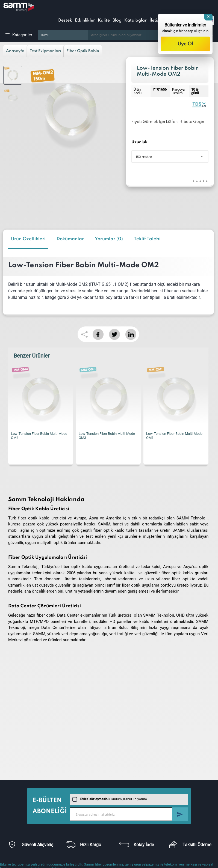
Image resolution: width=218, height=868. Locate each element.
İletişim (157, 20)
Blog (117, 20)
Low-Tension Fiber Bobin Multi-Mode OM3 (107, 436)
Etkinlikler (85, 20)
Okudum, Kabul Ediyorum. (110, 799)
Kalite (104, 20)
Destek (65, 20)
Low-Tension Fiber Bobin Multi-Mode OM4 (39, 436)
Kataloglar (135, 20)
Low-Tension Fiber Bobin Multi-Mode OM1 (174, 436)
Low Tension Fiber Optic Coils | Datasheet (199, 104)
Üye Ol (185, 44)
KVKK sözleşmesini (94, 799)
